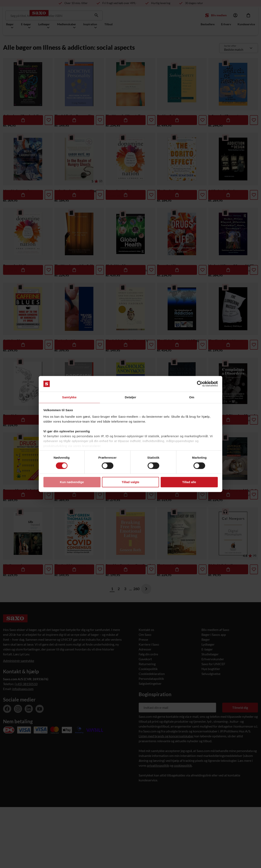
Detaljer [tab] (130, 397)
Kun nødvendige (72, 482)
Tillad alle (189, 482)
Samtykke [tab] (69, 397)
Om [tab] (192, 397)
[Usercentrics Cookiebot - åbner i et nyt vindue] (200, 384)
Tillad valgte (130, 482)
